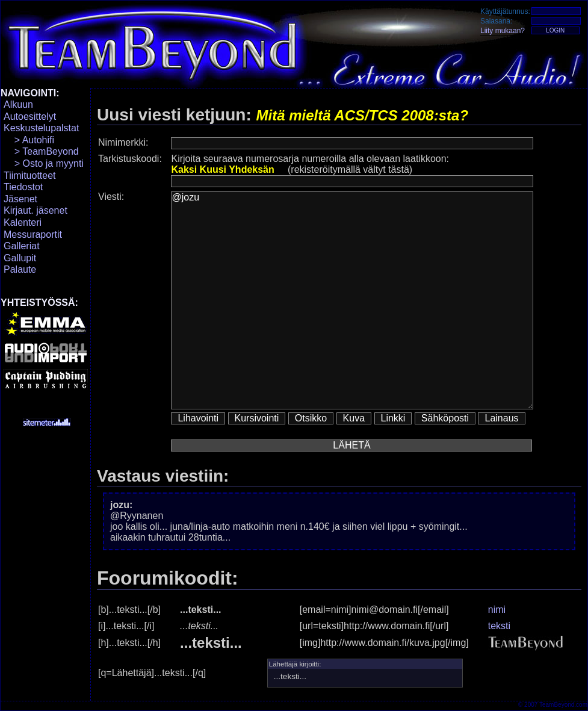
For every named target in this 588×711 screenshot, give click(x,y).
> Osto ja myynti (44, 163)
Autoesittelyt (30, 116)
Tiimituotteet (30, 175)
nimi (497, 610)
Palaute (20, 269)
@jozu (352, 300)
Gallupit (20, 258)
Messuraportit (33, 234)
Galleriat (22, 246)
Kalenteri (23, 222)
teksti (499, 626)
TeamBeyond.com (563, 705)
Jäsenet (20, 199)
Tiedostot (23, 187)
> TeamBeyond (41, 151)
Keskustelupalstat (41, 128)
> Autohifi (29, 140)
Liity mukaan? (503, 31)
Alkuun (18, 104)
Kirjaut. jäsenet (36, 210)
